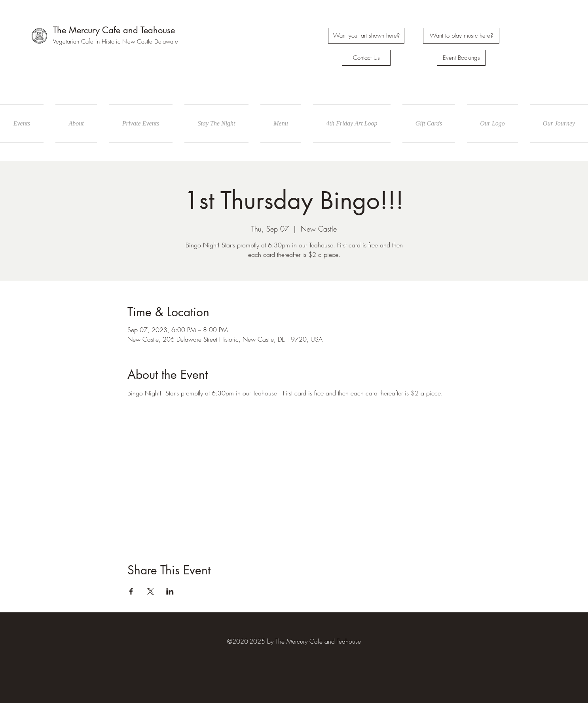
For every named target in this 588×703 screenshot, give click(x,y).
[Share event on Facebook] (131, 591)
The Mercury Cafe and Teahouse (114, 30)
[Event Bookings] (461, 58)
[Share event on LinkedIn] (170, 591)
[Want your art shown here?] (366, 36)
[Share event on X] (151, 591)
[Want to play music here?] (461, 36)
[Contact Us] (366, 58)
